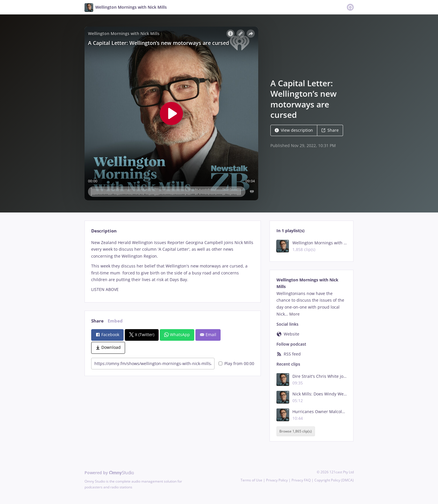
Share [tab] (97, 321)
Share (330, 130)
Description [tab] (104, 231)
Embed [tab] (115, 321)
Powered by (109, 473)
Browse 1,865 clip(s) (296, 431)
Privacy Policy (277, 480)
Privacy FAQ (301, 480)
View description (294, 130)
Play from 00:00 (236, 363)
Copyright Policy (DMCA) (334, 480)
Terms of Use (251, 480)
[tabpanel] (173, 266)
